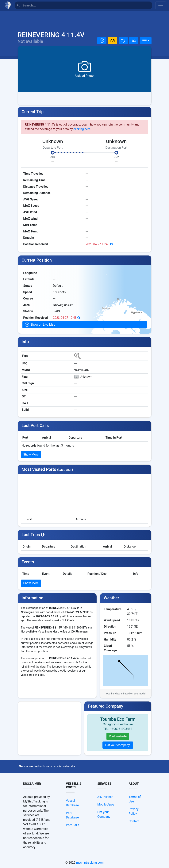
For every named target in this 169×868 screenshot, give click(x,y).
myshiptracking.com (90, 863)
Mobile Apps (106, 804)
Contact (134, 821)
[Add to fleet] (134, 41)
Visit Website (118, 736)
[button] (102, 41)
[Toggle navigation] (161, 5)
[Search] (87, 5)
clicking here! (82, 129)
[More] (146, 41)
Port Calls (73, 825)
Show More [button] (31, 454)
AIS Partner (105, 797)
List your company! (118, 745)
